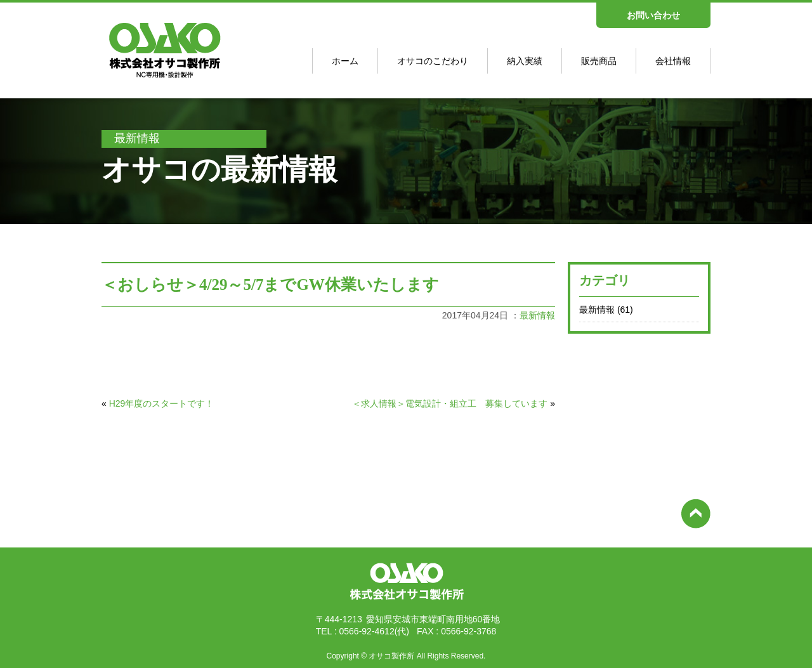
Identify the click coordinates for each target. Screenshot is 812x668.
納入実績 (525, 61)
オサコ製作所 (391, 656)
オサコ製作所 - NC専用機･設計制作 (159, 78)
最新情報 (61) (606, 310)
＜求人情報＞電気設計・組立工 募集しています (450, 403)
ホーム (345, 61)
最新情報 (537, 315)
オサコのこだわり (433, 61)
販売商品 (599, 61)
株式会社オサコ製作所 (406, 602)
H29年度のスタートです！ (162, 403)
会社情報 (673, 61)
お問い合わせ (653, 15)
